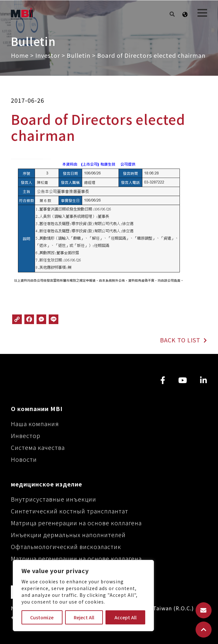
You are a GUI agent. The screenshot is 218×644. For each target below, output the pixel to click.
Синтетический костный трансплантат (70, 511)
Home (20, 55)
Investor (48, 55)
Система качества (38, 447)
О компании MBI (37, 408)
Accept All (126, 617)
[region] (83, 596)
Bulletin (79, 55)
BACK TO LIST (183, 340)
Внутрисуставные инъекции (54, 499)
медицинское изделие (46, 484)
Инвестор (26, 435)
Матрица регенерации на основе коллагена (76, 523)
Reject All (84, 617)
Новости (24, 459)
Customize (42, 617)
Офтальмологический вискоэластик (66, 546)
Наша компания (35, 424)
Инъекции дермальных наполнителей (68, 535)
